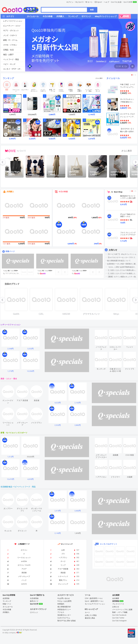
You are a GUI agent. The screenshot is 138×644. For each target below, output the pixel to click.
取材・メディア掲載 (120, 612)
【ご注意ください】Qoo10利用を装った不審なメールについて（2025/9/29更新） (122, 270)
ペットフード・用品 (11, 59)
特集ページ (10, 251)
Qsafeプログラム (64, 618)
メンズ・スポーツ (10, 35)
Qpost (100, 2)
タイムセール (113, 78)
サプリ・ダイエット (11, 31)
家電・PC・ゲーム (10, 40)
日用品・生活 (8, 50)
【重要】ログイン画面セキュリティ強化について (122, 277)
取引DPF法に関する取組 (67, 621)
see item (104, 332)
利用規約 (61, 604)
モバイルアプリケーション (95, 604)
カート (90, 2)
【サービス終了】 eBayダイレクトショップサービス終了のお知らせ (122, 254)
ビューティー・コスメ (12, 26)
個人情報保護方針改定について (119, 261)
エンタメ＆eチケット (108, 544)
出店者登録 (34, 598)
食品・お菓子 (8, 55)
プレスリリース (118, 604)
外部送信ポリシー (64, 610)
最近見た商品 (90, 618)
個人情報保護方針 (64, 607)
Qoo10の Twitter (118, 618)
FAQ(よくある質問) (65, 601)
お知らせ (113, 250)
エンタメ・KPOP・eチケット (14, 69)
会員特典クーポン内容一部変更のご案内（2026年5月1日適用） (122, 264)
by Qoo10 (21, 151)
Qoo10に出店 (116, 2)
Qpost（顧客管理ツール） (95, 601)
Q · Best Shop (117, 192)
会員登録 (6, 598)
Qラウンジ (34, 612)
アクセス (61, 612)
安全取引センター (64, 615)
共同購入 (10, 192)
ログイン (70, 2)
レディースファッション (13, 21)
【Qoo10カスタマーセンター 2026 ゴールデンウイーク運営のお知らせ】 (122, 257)
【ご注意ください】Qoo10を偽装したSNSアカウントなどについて (122, 273)
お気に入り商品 (91, 615)
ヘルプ (107, 2)
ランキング (8, 78)
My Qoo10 (79, 2)
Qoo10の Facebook (119, 615)
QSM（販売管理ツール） (94, 598)
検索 (92, 10)
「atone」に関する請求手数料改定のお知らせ (122, 267)
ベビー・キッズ (9, 64)
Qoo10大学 (128, 2)
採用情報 (116, 601)
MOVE (10, 151)
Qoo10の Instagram (120, 621)
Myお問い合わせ (64, 598)
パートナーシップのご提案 (122, 610)
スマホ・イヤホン (10, 45)
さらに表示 (99, 78)
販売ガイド (34, 601)
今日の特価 (63, 192)
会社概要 (116, 598)
